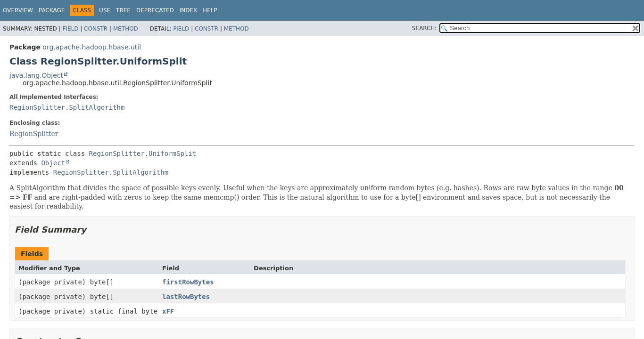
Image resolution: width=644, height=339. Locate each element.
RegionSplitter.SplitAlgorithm (67, 107)
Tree (123, 10)
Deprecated (155, 10)
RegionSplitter (34, 134)
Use (105, 10)
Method (126, 29)
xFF (168, 311)
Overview (18, 10)
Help (210, 10)
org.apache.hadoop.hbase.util (92, 47)
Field (70, 29)
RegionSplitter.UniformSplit (143, 153)
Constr (96, 29)
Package (52, 10)
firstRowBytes (188, 282)
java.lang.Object (36, 75)
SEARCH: (425, 28)
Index (189, 10)
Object (53, 163)
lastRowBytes (186, 297)
